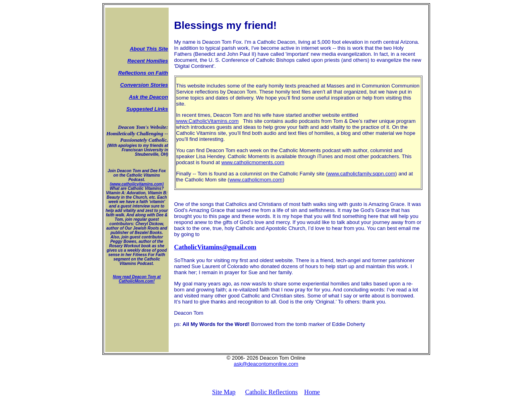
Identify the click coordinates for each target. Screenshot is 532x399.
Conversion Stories (144, 85)
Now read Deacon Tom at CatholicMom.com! (137, 279)
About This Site (149, 49)
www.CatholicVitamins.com (208, 121)
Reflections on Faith (143, 73)
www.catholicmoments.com (253, 162)
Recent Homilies (148, 61)
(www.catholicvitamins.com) (137, 184)
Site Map (224, 392)
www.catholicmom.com (256, 180)
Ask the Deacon (149, 97)
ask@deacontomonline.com (266, 364)
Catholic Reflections (272, 392)
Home (312, 392)
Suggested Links (147, 109)
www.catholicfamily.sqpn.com (361, 174)
